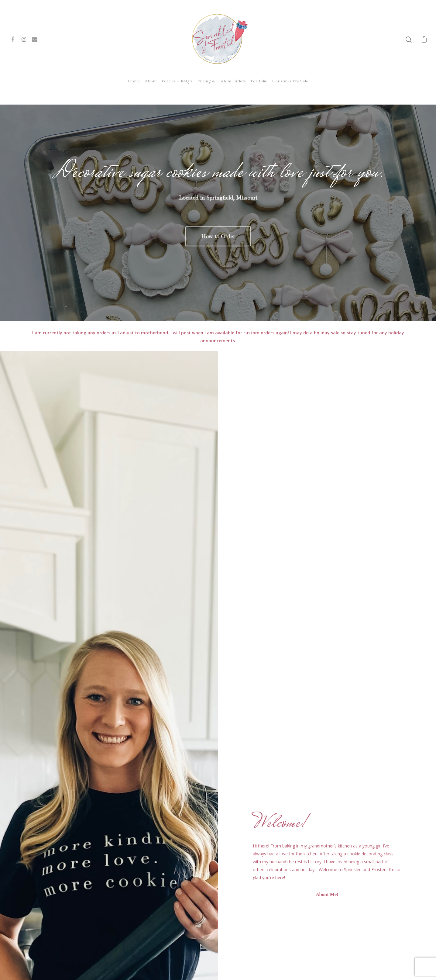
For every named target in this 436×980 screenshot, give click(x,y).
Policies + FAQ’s (177, 81)
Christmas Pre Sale (290, 81)
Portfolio (259, 81)
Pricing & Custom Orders (222, 81)
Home (134, 81)
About (151, 81)
